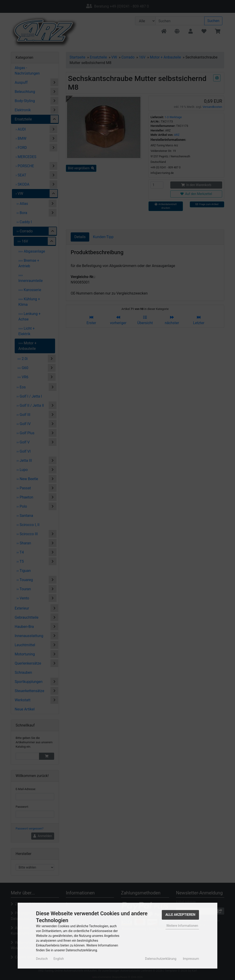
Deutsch (42, 959)
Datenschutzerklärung (161, 959)
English (59, 959)
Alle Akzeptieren (180, 915)
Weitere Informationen (182, 926)
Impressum (191, 959)
